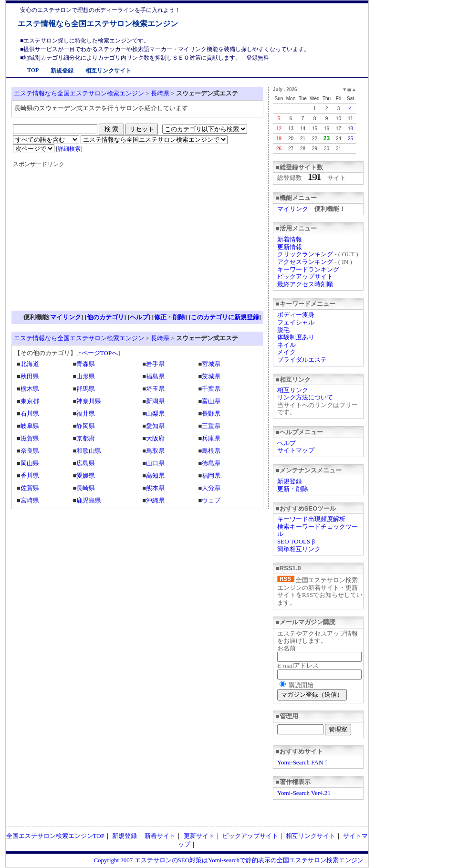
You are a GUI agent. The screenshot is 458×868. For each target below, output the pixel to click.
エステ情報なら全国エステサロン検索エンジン (98, 24)
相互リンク (293, 390)
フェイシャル (296, 322)
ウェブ (211, 500)
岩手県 (155, 364)
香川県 (30, 476)
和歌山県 (89, 451)
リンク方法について (305, 397)
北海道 (30, 364)
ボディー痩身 (296, 315)
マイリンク (293, 209)
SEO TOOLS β (296, 541)
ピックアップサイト (305, 277)
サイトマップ (296, 450)
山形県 (86, 376)
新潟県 (155, 401)
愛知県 (155, 426)
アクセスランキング (305, 262)
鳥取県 (155, 451)
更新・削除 (293, 489)
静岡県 (86, 426)
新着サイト (160, 836)
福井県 (86, 413)
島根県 (211, 451)
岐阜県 (30, 426)
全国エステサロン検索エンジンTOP (55, 836)
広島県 (86, 463)
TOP (33, 70)
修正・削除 (170, 317)
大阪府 (155, 438)
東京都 (30, 401)
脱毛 (283, 330)
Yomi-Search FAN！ (303, 762)
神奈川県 (89, 401)
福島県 (155, 376)
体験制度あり (296, 337)
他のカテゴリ (105, 317)
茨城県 (211, 376)
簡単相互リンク (299, 549)
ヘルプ (286, 443)
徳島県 (211, 463)
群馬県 (86, 389)
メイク (286, 352)
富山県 (211, 401)
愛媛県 (86, 476)
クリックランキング (305, 254)
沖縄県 (155, 500)
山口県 (155, 463)
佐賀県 (30, 488)
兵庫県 (211, 438)
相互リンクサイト (108, 71)
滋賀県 (30, 438)
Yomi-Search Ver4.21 (304, 793)
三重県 (211, 426)
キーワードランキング (308, 269)
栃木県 (30, 389)
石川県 (30, 413)
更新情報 (290, 247)
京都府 (86, 438)
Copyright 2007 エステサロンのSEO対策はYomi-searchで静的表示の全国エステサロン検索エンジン (229, 860)
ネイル (286, 345)
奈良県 (30, 451)
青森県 (86, 364)
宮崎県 (30, 500)
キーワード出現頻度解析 (311, 519)
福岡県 (211, 476)
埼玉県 (155, 389)
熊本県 (155, 488)
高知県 (155, 476)
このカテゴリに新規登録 (225, 317)
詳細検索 (69, 149)
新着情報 (290, 239)
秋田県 (30, 376)
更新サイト (199, 836)
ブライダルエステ (302, 360)
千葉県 (211, 389)
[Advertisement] (93, 242)
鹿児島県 (89, 500)
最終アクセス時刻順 (305, 284)
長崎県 (160, 93)
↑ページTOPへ (98, 353)
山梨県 (155, 413)
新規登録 (62, 71)
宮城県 (211, 364)
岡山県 (30, 463)
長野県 (211, 413)
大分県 (211, 488)
